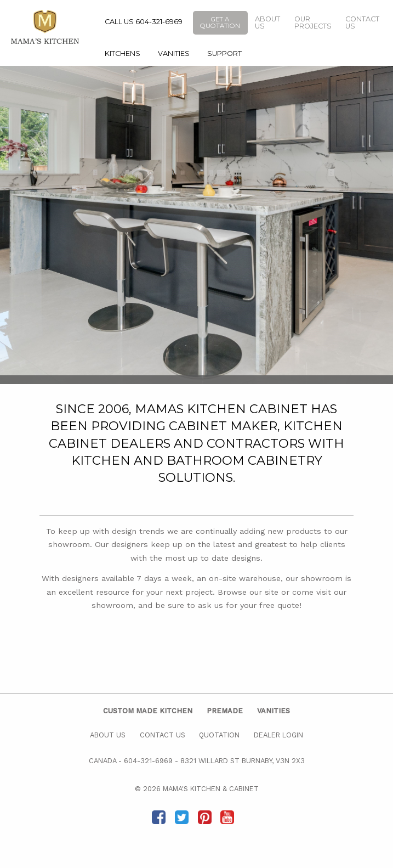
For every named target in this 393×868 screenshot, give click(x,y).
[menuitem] (123, 54)
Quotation (219, 735)
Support (224, 53)
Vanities (174, 53)
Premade (225, 711)
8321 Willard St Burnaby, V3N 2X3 (243, 761)
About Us (267, 22)
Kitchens (123, 53)
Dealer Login (278, 735)
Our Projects (313, 22)
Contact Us (362, 22)
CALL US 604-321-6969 (144, 22)
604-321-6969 (148, 761)
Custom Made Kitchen (148, 711)
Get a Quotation (220, 22)
